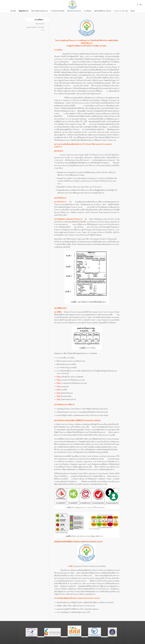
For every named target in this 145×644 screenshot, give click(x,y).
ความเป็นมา (39, 20)
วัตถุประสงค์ (40, 24)
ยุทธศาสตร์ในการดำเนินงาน (35, 29)
